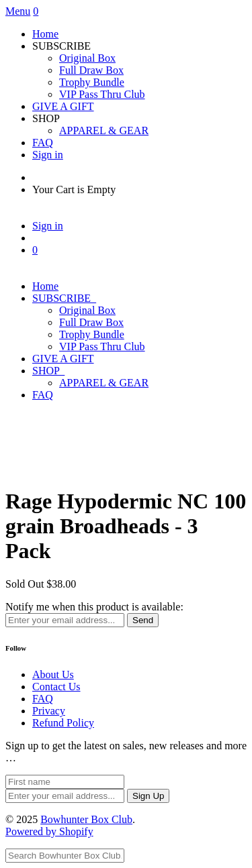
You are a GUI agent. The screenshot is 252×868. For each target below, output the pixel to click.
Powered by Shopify (49, 831)
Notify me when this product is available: (94, 607)
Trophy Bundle (92, 82)
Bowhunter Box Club (86, 819)
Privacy (49, 711)
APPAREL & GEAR (104, 130)
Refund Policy (63, 723)
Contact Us (56, 687)
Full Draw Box (91, 70)
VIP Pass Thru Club (102, 94)
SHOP (48, 371)
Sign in (48, 155)
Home (45, 34)
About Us (53, 674)
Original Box (87, 58)
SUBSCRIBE (64, 298)
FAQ (43, 143)
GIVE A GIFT (63, 106)
